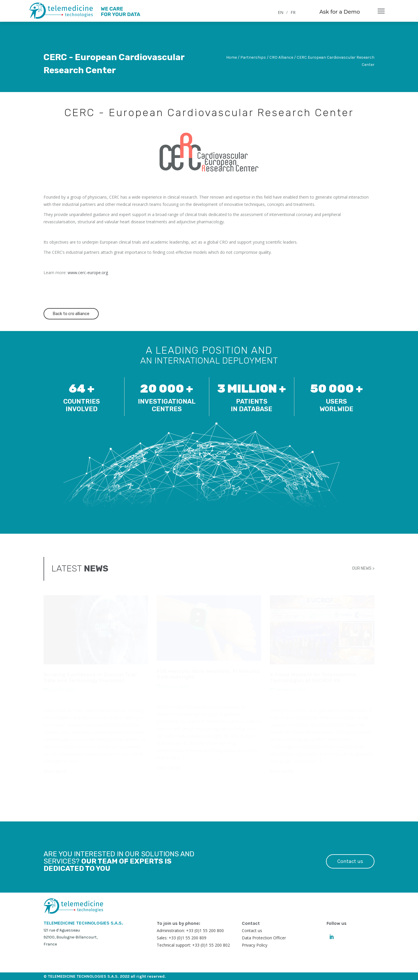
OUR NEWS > (363, 568)
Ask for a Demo (340, 12)
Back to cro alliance (71, 314)
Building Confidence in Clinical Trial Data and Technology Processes (90, 677)
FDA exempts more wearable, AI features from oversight (208, 674)
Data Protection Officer (264, 938)
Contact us (350, 861)
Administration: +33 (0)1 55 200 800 (190, 930)
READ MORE (55, 771)
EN (281, 12)
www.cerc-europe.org (88, 273)
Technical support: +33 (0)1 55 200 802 (193, 945)
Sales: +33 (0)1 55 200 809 (182, 938)
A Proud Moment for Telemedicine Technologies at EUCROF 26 (313, 677)
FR (293, 12)
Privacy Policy (255, 945)
